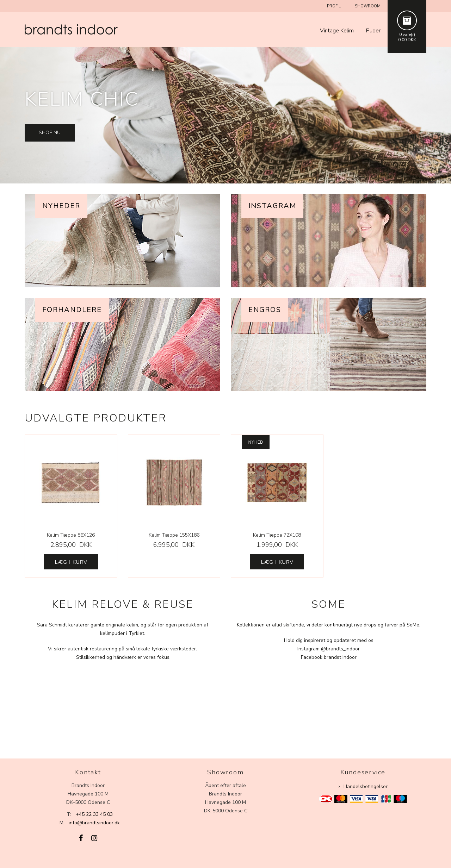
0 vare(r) (407, 35)
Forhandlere (72, 310)
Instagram (272, 206)
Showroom (368, 6)
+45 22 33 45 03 (94, 814)
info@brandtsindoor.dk (94, 823)
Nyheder (61, 206)
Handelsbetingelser (366, 786)
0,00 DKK (407, 40)
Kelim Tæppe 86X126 (71, 535)
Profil (334, 6)
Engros (265, 310)
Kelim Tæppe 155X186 (174, 535)
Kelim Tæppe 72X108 (277, 535)
